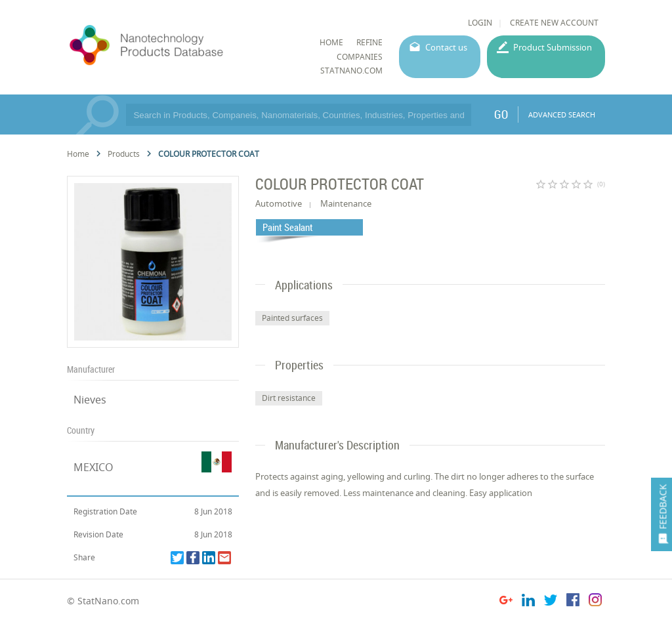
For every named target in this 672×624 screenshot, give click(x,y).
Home (78, 154)
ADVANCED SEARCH (562, 114)
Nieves (90, 400)
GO (501, 114)
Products (124, 154)
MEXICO (94, 467)
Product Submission (553, 47)
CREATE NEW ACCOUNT (554, 23)
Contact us (446, 47)
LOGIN (480, 23)
